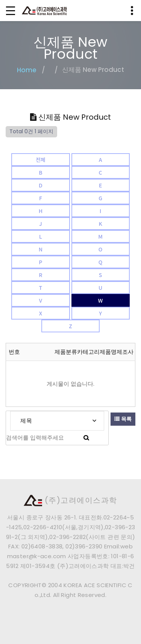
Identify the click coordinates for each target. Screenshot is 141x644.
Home (27, 70)
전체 (41, 160)
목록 (123, 419)
